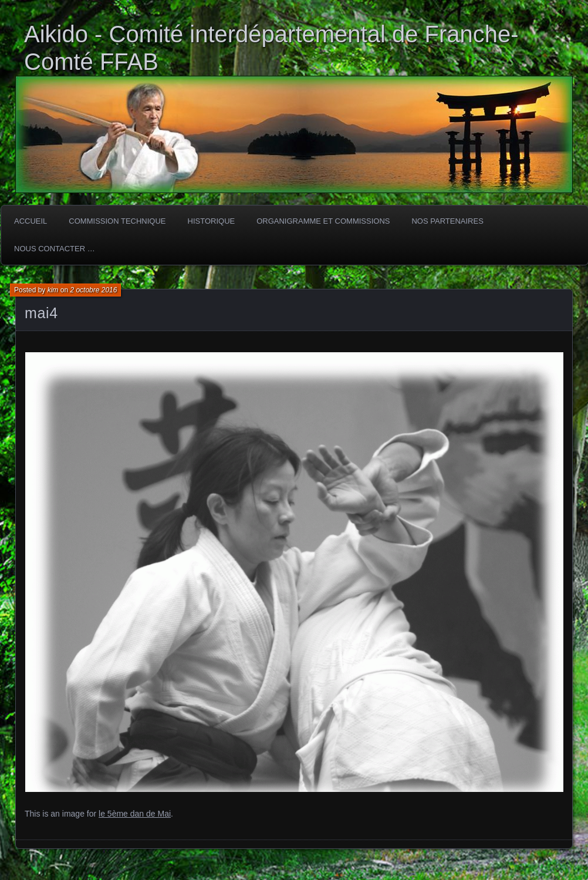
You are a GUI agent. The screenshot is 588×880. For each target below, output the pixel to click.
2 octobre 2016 (93, 290)
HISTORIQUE (212, 221)
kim (53, 290)
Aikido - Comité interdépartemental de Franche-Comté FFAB (271, 48)
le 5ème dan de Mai (135, 814)
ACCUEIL (31, 221)
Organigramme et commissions (323, 221)
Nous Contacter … (55, 249)
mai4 (41, 313)
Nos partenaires (447, 221)
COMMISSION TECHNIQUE (117, 221)
